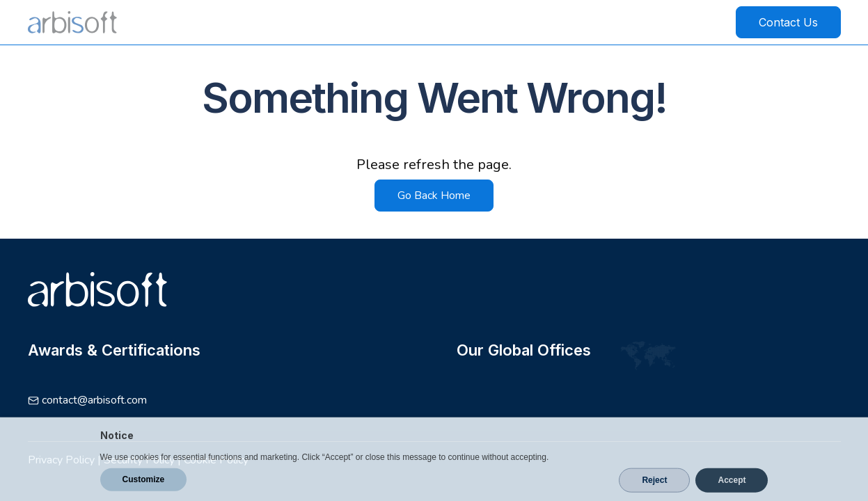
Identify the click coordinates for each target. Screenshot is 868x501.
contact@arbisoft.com (94, 400)
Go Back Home (434, 196)
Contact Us (788, 22)
